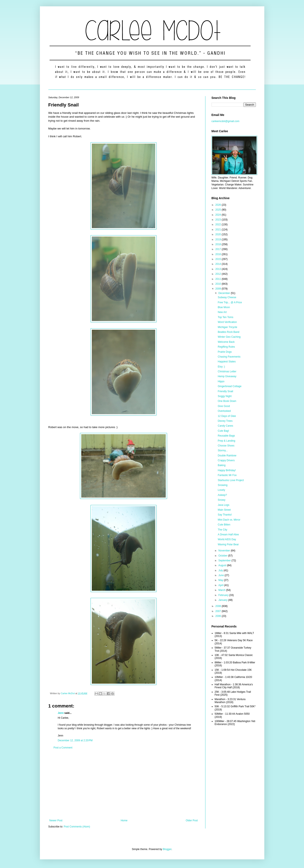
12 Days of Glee (227, 416)
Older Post (192, 820)
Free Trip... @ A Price (230, 302)
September (225, 561)
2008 (218, 606)
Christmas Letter (227, 371)
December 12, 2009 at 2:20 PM (75, 740)
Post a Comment (63, 748)
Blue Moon (224, 307)
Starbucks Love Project (231, 480)
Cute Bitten (224, 525)
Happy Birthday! (227, 470)
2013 (218, 269)
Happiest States (227, 362)
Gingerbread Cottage (229, 386)
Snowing (223, 485)
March (222, 590)
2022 (218, 224)
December (225, 293)
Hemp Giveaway (227, 376)
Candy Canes (225, 426)
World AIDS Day (227, 539)
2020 (218, 234)
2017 (218, 249)
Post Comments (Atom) (77, 827)
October (223, 556)
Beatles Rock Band (228, 332)
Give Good (224, 406)
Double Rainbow (227, 456)
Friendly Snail (225, 391)
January (223, 600)
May (221, 580)
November (225, 551)
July (221, 570)
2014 (218, 264)
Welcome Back (226, 342)
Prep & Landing (226, 441)
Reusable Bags (226, 436)
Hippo (221, 381)
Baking (222, 465)
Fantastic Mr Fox (227, 475)
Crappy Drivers (226, 460)
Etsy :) (221, 367)
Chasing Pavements (229, 357)
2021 (218, 230)
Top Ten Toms (225, 317)
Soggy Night (225, 396)
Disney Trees (225, 421)
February (224, 595)
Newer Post (56, 820)
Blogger (167, 849)
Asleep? (222, 495)
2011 (218, 279)
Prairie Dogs (225, 352)
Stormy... (223, 450)
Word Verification (227, 322)
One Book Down (227, 401)
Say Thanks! (225, 515)
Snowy (221, 500)
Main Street (224, 510)
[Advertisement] (124, 784)
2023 (218, 220)
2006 (218, 616)
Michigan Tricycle (227, 327)
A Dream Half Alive (228, 535)
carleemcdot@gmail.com (225, 121)
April (221, 585)
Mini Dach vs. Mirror (229, 520)
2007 (218, 611)
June (221, 575)
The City (222, 530)
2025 (218, 210)
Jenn (61, 713)
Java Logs (223, 505)
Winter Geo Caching (229, 337)
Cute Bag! (223, 431)
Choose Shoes (226, 446)
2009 (218, 289)
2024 (218, 215)
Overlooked (224, 411)
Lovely (221, 490)
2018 (218, 244)
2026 (218, 205)
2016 (218, 254)
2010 (218, 284)
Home (124, 820)
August (223, 565)
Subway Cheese (227, 297)
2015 (218, 259)
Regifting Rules (226, 347)
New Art (222, 312)
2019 (218, 239)
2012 (218, 274)
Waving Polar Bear (228, 544)
